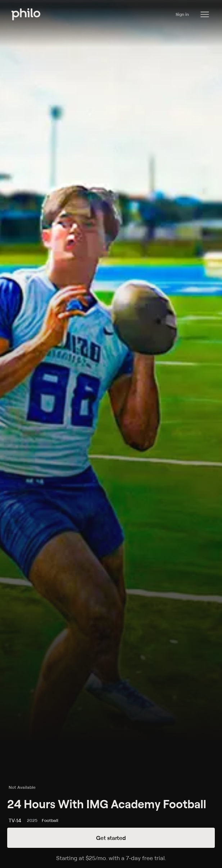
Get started (111, 838)
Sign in (182, 14)
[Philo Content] (205, 14)
